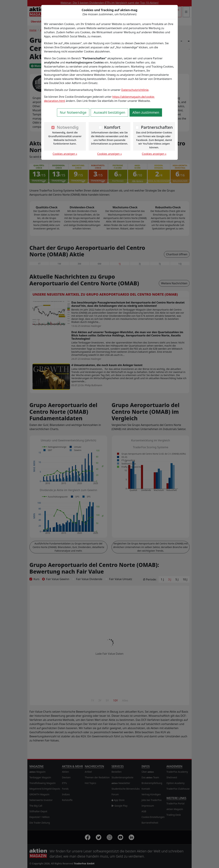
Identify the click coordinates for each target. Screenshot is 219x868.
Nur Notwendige (73, 112)
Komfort (112, 127)
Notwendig (68, 127)
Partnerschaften (157, 127)
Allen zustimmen (146, 112)
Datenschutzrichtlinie (135, 90)
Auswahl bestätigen (109, 112)
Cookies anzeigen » (65, 154)
